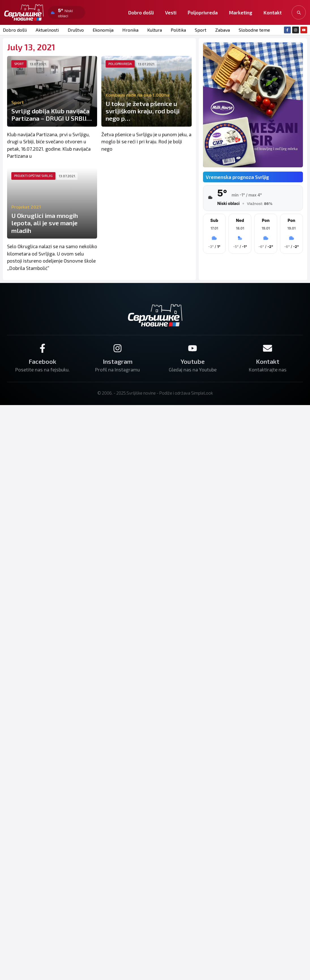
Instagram (118, 361)
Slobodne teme (254, 30)
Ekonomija (103, 30)
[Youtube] (193, 348)
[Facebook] (42, 348)
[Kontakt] (268, 348)
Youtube (193, 361)
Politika (178, 30)
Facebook (42, 361)
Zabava (223, 30)
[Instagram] (117, 348)
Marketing (241, 12)
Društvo (76, 30)
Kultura (155, 30)
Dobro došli (141, 12)
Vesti (171, 12)
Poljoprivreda (203, 12)
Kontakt (273, 12)
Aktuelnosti (47, 30)
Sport (201, 30)
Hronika (130, 30)
